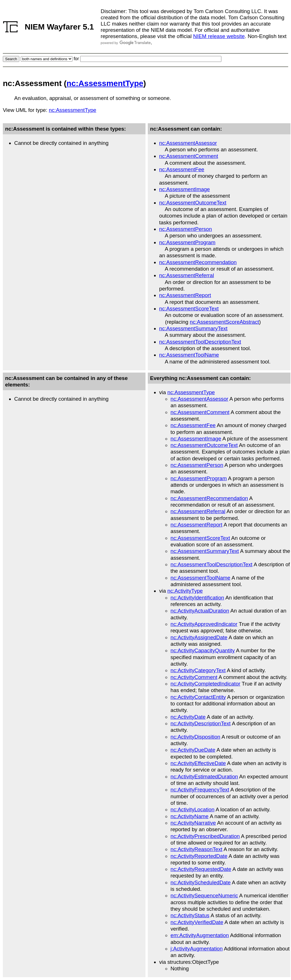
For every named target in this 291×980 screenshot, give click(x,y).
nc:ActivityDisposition (195, 737)
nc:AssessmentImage (184, 189)
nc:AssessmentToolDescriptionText (200, 342)
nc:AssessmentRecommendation (198, 262)
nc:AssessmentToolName (189, 355)
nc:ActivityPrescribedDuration (205, 836)
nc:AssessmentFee (182, 169)
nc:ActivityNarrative (193, 823)
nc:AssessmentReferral (187, 275)
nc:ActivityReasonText (197, 849)
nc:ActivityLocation (193, 809)
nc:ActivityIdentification (197, 598)
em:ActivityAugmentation (200, 935)
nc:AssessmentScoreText (189, 309)
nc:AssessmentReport (185, 295)
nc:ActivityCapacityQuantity (203, 650)
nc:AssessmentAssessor (188, 143)
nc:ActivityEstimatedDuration (204, 777)
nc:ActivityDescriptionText (201, 723)
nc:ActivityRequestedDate (201, 869)
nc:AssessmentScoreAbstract (225, 322)
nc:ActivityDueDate (193, 750)
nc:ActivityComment (194, 677)
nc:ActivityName (190, 816)
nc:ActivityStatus (190, 915)
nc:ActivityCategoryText (198, 670)
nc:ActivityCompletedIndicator (205, 684)
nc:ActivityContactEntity (198, 697)
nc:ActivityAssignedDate (199, 637)
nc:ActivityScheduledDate (201, 882)
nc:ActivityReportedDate (199, 856)
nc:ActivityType (185, 591)
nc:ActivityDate (188, 717)
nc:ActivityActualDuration (200, 611)
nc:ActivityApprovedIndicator (204, 624)
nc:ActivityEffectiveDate (198, 763)
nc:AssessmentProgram (187, 242)
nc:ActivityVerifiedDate (197, 922)
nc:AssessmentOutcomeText (193, 203)
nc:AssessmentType (105, 83)
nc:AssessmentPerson (186, 229)
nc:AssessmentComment (189, 156)
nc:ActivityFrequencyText (200, 790)
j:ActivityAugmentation (197, 949)
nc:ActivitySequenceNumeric (204, 896)
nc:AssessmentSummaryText (193, 328)
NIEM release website (219, 36)
